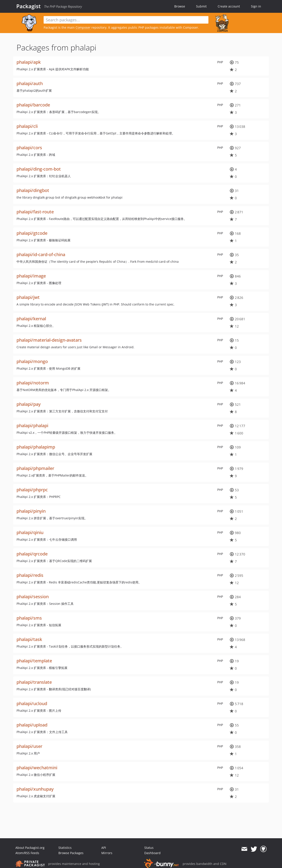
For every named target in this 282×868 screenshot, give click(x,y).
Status (149, 848)
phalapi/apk (29, 62)
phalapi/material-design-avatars (49, 340)
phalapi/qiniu (30, 532)
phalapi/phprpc (32, 490)
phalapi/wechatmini (37, 768)
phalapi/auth (30, 83)
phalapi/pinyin (31, 511)
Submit (201, 6)
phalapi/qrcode (32, 554)
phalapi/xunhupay (35, 789)
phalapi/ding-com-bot (39, 169)
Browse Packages (71, 853)
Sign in (256, 6)
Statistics (65, 848)
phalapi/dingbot (33, 190)
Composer (83, 27)
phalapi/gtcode (32, 233)
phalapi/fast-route (35, 212)
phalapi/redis (30, 575)
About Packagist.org (30, 848)
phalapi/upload (32, 725)
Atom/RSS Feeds (27, 853)
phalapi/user (29, 746)
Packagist (29, 6)
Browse (180, 6)
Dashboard (152, 853)
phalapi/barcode (33, 105)
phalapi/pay (29, 404)
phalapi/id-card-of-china (41, 254)
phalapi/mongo (32, 361)
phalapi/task (29, 639)
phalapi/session (33, 597)
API (104, 848)
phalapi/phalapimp (36, 447)
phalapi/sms (29, 618)
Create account (229, 6)
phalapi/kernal (31, 319)
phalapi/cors (29, 148)
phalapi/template (34, 661)
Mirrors (107, 853)
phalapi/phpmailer (35, 468)
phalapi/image (31, 276)
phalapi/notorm (33, 383)
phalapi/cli (27, 126)
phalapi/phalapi (32, 426)
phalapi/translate (34, 682)
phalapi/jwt (28, 297)
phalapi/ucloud (32, 703)
